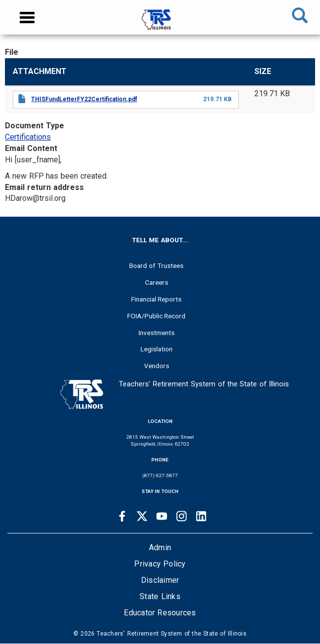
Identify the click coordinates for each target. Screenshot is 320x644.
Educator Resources (160, 613)
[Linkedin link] (201, 516)
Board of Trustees (156, 265)
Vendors (157, 366)
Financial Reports (157, 299)
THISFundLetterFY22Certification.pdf (84, 99)
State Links (160, 596)
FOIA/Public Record (157, 316)
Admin (160, 548)
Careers (157, 282)
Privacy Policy (160, 564)
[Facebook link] (122, 516)
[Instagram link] (181, 516)
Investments (157, 333)
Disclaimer (160, 580)
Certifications (28, 137)
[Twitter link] (142, 516)
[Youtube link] (162, 516)
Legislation (157, 349)
